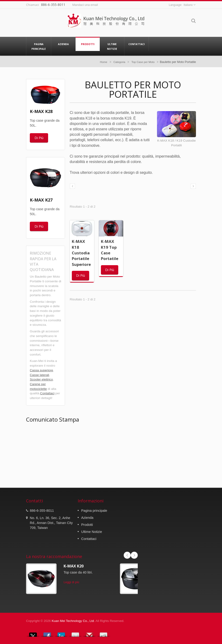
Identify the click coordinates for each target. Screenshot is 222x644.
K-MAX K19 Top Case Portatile (110, 250)
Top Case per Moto (143, 62)
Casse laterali (39, 375)
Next (134, 555)
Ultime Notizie (112, 46)
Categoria (119, 62)
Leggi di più (71, 582)
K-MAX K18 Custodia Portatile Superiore (81, 253)
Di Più (39, 138)
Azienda (63, 44)
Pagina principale (39, 46)
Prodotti (88, 44)
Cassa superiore (41, 370)
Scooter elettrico (41, 379)
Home (104, 62)
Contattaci (136, 44)
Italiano (188, 5)
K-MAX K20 (74, 566)
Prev (127, 555)
